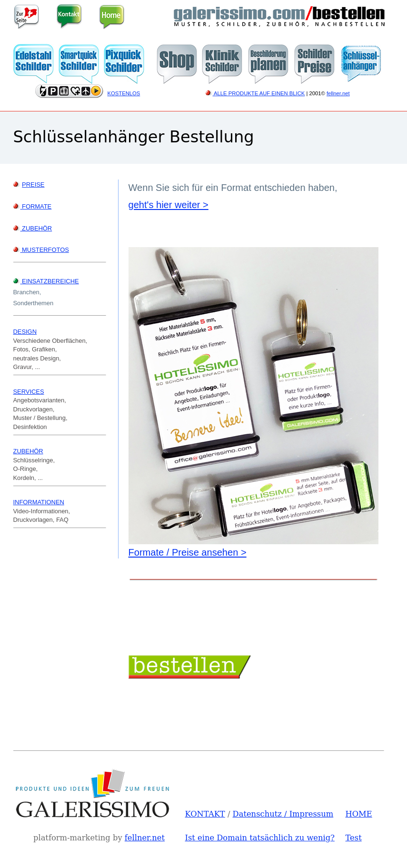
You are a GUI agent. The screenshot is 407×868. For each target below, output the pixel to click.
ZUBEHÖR (37, 228)
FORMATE (33, 206)
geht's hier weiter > (169, 205)
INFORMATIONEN (39, 502)
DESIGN (25, 332)
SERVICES (29, 392)
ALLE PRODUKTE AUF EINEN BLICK (255, 93)
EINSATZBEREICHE (50, 281)
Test (354, 838)
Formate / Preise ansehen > (188, 552)
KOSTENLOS (124, 93)
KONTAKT (205, 814)
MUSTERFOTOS (45, 250)
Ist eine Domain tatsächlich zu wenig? (260, 838)
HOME (359, 814)
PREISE (33, 185)
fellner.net (338, 93)
